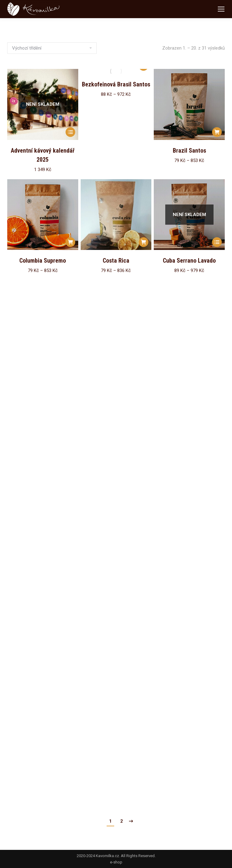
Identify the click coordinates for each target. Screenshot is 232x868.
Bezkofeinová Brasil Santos (116, 84)
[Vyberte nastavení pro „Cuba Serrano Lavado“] (217, 242)
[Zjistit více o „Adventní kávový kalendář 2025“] (70, 132)
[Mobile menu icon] (221, 9)
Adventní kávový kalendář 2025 (43, 155)
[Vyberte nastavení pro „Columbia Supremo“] (70, 242)
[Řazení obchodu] (52, 48)
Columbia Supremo (43, 261)
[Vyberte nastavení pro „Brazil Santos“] (217, 132)
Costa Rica (116, 261)
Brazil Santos (189, 151)
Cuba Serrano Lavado (189, 261)
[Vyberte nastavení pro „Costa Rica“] (143, 242)
